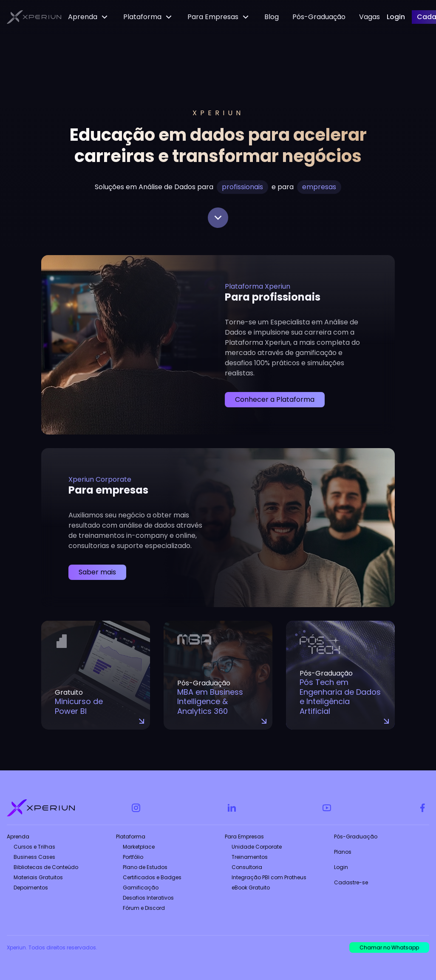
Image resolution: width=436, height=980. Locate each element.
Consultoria (247, 867)
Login (341, 867)
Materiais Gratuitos (38, 877)
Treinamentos (250, 857)
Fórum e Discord (144, 908)
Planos (343, 852)
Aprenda (18, 837)
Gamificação (141, 888)
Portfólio (133, 857)
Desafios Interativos (148, 898)
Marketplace (139, 847)
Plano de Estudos (145, 867)
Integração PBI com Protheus (269, 877)
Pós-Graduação (356, 837)
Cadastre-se (351, 882)
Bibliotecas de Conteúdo (46, 867)
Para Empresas (244, 837)
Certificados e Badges (152, 877)
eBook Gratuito (251, 888)
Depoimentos (31, 888)
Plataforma (131, 837)
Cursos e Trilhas (34, 847)
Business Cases (34, 857)
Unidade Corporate (257, 847)
